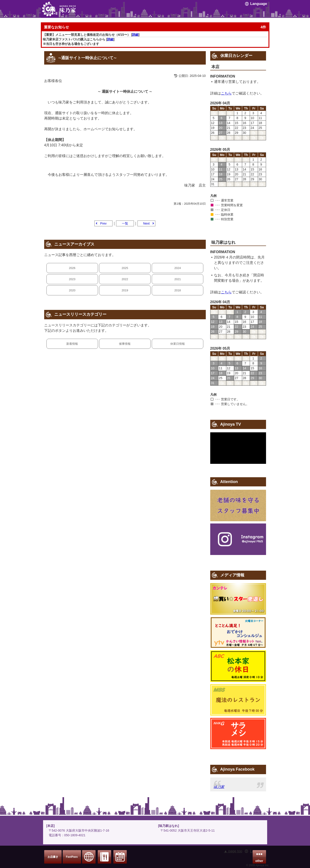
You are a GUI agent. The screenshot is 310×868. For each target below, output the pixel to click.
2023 (72, 279)
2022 (125, 279)
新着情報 (72, 344)
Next (147, 223)
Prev (103, 223)
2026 (72, 268)
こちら (226, 93)
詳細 (135, 35)
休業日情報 (178, 344)
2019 (125, 290)
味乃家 (219, 787)
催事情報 (125, 344)
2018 (178, 290)
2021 (178, 279)
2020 (72, 290)
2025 (125, 268)
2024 (178, 268)
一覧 (125, 223)
